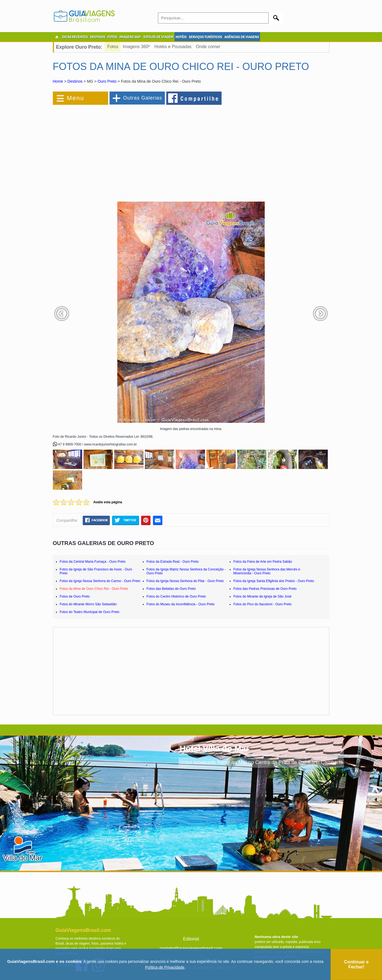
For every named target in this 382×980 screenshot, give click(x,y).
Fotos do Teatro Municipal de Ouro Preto (90, 612)
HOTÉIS (181, 37)
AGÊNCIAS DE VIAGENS (242, 37)
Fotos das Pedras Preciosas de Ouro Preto (265, 589)
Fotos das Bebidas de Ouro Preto (171, 589)
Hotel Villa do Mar (215, 748)
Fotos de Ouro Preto (75, 596)
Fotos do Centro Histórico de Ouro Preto (176, 596)
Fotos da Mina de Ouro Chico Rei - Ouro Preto (94, 589)
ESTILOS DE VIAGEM (158, 37)
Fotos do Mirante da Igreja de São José (263, 596)
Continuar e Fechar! (356, 964)
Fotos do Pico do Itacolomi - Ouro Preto (263, 604)
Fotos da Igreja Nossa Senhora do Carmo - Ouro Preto (100, 581)
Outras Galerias (143, 98)
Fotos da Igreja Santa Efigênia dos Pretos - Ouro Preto (274, 581)
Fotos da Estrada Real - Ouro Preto (173, 562)
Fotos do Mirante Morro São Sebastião (88, 604)
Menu (76, 98)
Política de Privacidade (165, 967)
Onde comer (208, 47)
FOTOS (112, 37)
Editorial (191, 939)
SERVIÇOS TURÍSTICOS (205, 37)
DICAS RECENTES (75, 37)
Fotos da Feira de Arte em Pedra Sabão (263, 562)
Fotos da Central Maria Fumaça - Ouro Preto (93, 562)
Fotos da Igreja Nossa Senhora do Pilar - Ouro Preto (185, 581)
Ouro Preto (107, 81)
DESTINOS (98, 37)
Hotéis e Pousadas (173, 47)
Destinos (75, 81)
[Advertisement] (113, 150)
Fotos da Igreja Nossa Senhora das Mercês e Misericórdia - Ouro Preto (267, 571)
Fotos (113, 47)
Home (58, 81)
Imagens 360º (136, 47)
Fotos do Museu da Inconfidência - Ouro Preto (181, 604)
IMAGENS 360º (130, 37)
